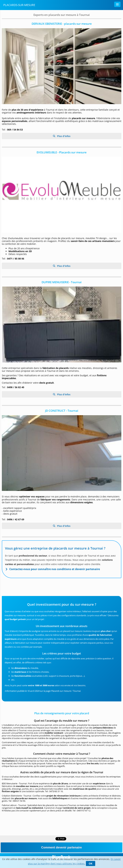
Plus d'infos (63, 136)
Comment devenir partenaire (61, 847)
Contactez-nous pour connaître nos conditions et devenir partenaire (55, 569)
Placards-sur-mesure (19, 5)
